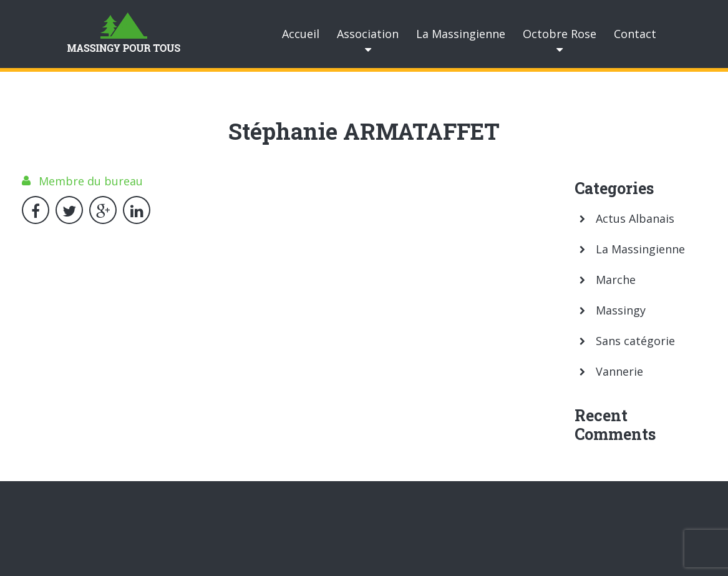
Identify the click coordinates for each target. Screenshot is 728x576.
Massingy (621, 310)
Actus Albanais (635, 218)
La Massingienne (461, 34)
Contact (635, 34)
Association (368, 34)
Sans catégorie (635, 341)
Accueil (301, 34)
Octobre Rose (560, 34)
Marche (616, 280)
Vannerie (619, 371)
